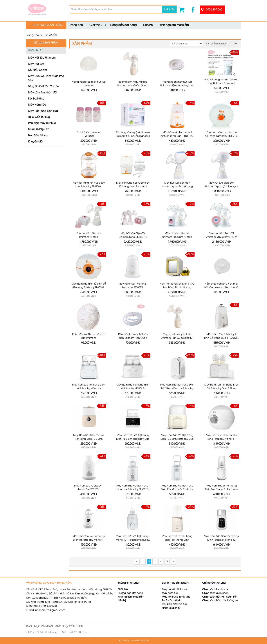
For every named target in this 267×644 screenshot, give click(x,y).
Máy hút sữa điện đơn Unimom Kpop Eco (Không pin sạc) (177, 186)
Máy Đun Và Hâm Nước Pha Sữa (46, 78)
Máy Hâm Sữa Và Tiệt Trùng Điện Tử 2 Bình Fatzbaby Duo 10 (177, 439)
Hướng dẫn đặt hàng (123, 25)
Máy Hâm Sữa (37, 105)
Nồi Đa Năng (36, 99)
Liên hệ (148, 25)
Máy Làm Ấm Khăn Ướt (43, 93)
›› (173, 562)
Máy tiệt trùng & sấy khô (176, 597)
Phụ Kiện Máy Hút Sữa (42, 123)
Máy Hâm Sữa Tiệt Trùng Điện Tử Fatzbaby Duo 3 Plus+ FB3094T (221, 388)
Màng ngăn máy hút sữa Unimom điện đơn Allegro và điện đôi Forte (177, 85)
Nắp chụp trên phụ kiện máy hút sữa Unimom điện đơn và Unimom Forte (221, 287)
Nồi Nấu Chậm (37, 70)
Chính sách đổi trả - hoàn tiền (220, 597)
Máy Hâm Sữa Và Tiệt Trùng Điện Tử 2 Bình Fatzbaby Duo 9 (133, 439)
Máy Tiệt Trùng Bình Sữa (43, 111)
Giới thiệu (96, 25)
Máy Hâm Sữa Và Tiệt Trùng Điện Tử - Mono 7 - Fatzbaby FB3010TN (177, 489)
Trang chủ (76, 25)
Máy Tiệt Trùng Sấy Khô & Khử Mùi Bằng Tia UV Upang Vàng (177, 287)
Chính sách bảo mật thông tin (220, 601)
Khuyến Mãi (36, 142)
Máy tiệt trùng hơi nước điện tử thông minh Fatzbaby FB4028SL (133, 186)
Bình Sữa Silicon (38, 136)
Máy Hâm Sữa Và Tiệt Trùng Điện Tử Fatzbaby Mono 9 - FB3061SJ (89, 540)
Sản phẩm (50, 35)
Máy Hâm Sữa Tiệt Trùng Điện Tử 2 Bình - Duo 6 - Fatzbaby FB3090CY (177, 388)
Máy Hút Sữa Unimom (42, 58)
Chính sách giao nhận (215, 593)
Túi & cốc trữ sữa (172, 601)
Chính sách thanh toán (216, 590)
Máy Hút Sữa (36, 64)
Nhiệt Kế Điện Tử (38, 130)
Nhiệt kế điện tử (172, 608)
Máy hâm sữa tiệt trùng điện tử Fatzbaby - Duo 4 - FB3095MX (89, 388)
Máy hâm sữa (170, 593)
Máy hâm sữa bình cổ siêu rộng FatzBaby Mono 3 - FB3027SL (221, 439)
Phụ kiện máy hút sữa (174, 604)
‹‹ (137, 562)
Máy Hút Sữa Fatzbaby (43, 633)
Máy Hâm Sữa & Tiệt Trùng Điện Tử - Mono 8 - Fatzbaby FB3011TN (221, 489)
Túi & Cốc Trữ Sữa (39, 117)
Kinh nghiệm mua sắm (174, 25)
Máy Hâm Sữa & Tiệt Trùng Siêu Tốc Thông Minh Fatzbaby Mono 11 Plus (177, 540)
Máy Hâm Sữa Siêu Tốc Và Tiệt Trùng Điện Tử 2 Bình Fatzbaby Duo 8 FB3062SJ (89, 439)
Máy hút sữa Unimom (174, 590)
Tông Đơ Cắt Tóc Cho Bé (44, 87)
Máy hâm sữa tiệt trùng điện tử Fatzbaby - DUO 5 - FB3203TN (133, 388)
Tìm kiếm (169, 9)
